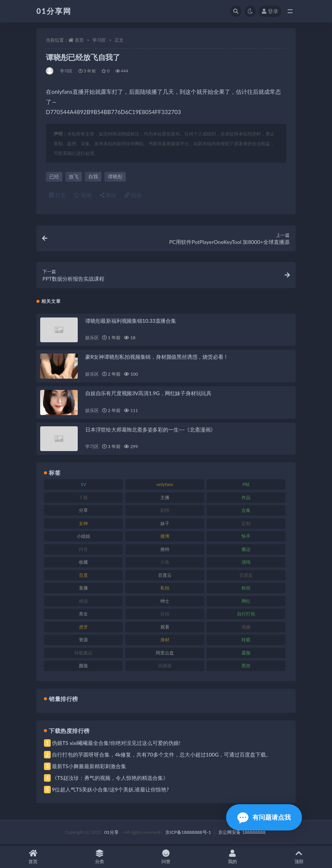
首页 (79, 40)
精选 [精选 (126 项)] (83, 602)
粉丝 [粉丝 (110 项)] (246, 589)
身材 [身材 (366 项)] (165, 641)
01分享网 (54, 11)
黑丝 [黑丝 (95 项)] (246, 667)
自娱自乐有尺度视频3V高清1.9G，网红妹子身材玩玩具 (148, 394)
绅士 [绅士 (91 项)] (165, 602)
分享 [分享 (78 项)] (83, 512)
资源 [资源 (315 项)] (83, 641)
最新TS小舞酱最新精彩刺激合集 (89, 767)
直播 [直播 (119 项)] (83, 589)
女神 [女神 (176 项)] (83, 524)
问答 (166, 857)
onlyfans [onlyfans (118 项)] (165, 486)
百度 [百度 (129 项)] (83, 576)
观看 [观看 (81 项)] (165, 628)
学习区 (99, 40)
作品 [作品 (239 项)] (246, 499)
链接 (133, 195)
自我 (93, 176)
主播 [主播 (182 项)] (165, 499)
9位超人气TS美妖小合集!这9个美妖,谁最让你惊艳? (110, 791)
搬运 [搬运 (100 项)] (246, 550)
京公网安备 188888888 (242, 833)
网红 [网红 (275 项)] (246, 602)
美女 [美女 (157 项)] (83, 615)
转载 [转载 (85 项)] (246, 641)
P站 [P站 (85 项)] (246, 486)
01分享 (112, 833)
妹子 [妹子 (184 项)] (165, 524)
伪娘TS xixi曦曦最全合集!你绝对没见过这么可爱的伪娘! (116, 744)
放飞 (74, 176)
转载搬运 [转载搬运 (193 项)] (83, 654)
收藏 (83, 195)
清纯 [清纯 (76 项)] (246, 563)
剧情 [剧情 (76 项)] (165, 512)
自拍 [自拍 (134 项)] (165, 615)
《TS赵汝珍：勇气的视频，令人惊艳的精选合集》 (110, 779)
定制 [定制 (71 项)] (246, 524)
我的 (232, 857)
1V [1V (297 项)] (84, 486)
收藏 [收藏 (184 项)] (83, 563)
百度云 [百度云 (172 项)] (165, 576)
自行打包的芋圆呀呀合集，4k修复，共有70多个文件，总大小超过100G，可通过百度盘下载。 (161, 756)
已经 (54, 176)
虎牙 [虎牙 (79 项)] (83, 628)
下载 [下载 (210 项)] (83, 499)
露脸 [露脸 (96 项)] (246, 654)
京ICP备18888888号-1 (188, 833)
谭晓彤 (115, 176)
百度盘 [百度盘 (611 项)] (246, 576)
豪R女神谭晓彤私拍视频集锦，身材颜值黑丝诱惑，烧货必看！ (157, 358)
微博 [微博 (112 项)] (165, 538)
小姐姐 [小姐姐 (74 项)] (83, 538)
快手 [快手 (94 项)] (246, 538)
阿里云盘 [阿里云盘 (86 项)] (165, 654)
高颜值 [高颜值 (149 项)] (165, 667)
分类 (100, 857)
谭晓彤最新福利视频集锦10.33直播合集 (131, 322)
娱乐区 (92, 339)
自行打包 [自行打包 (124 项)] (246, 615)
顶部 (299, 857)
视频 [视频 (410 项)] (246, 628)
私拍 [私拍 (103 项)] (165, 589)
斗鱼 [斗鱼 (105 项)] (165, 563)
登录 (270, 11)
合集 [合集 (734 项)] (246, 512)
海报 (108, 195)
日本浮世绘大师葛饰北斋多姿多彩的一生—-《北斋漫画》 (150, 431)
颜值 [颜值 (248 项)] (83, 667)
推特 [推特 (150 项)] (165, 550)
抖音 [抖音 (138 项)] (83, 550)
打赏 (57, 195)
